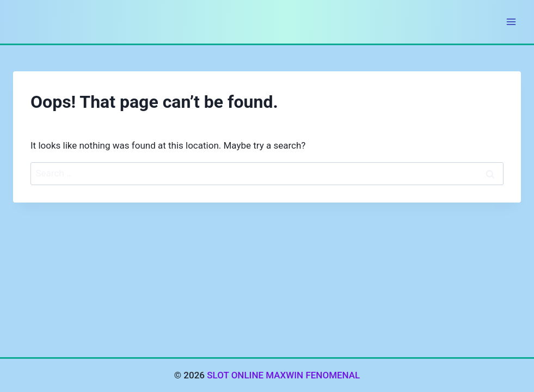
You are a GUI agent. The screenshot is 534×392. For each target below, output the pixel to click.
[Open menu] (511, 22)
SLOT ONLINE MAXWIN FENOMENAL (283, 375)
